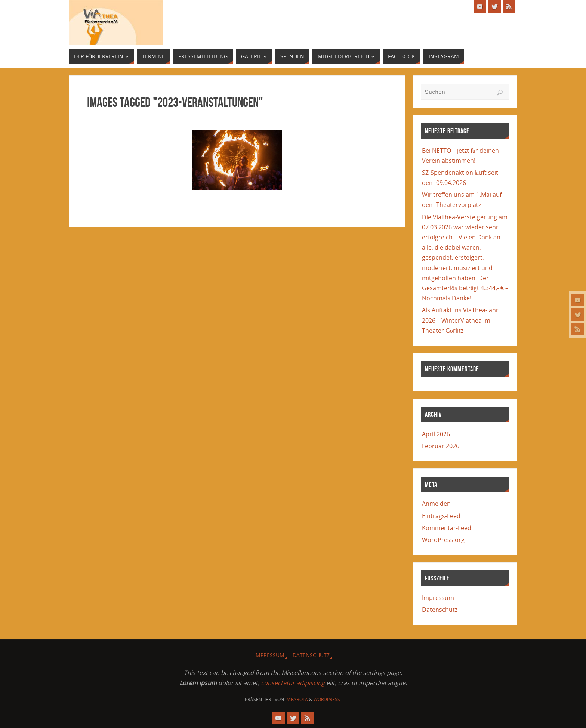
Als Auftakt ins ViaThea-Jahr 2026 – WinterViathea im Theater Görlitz (460, 320)
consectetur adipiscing (293, 683)
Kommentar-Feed (447, 528)
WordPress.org (443, 540)
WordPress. (327, 699)
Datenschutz (440, 610)
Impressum (438, 598)
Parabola (297, 699)
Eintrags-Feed (441, 516)
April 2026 (436, 434)
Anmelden (436, 504)
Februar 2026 (441, 446)
